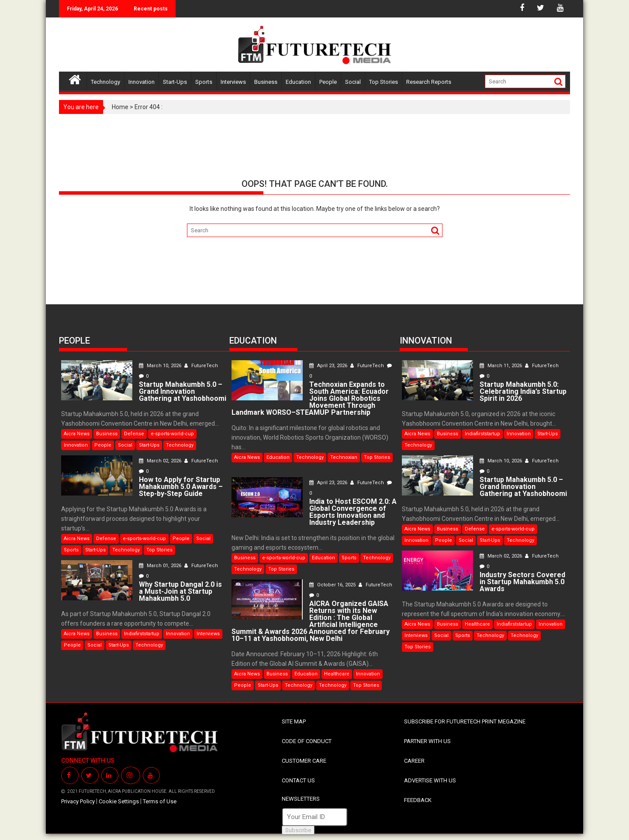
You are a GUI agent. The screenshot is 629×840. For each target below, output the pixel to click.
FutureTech (201, 366)
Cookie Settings (119, 801)
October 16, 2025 (333, 585)
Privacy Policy (78, 801)
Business (266, 82)
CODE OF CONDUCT (307, 741)
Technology (105, 82)
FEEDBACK (418, 800)
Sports (204, 82)
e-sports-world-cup (172, 434)
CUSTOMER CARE (304, 761)
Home (120, 107)
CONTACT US (298, 780)
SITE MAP (294, 721)
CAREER (414, 761)
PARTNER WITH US (427, 741)
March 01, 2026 (161, 566)
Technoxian (344, 457)
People (328, 82)
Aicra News (77, 434)
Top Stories (384, 82)
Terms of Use (160, 801)
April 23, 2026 (329, 366)
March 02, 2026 (161, 461)
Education (298, 82)
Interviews (233, 82)
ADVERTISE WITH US (430, 780)
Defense (134, 434)
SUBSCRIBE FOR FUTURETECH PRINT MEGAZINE (465, 721)
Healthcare (337, 674)
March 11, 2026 (501, 366)
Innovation (142, 82)
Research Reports (429, 82)
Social (353, 82)
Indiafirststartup (142, 634)
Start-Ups (175, 82)
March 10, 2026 (161, 366)
